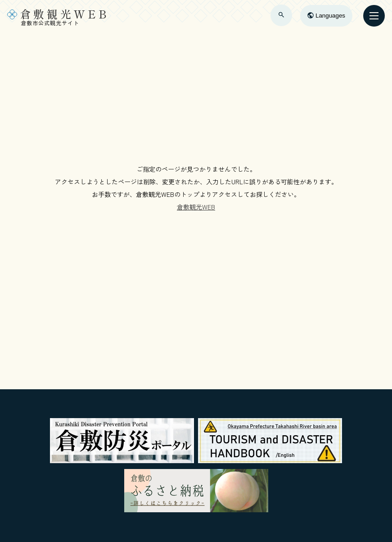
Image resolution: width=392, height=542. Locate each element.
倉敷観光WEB (196, 207)
